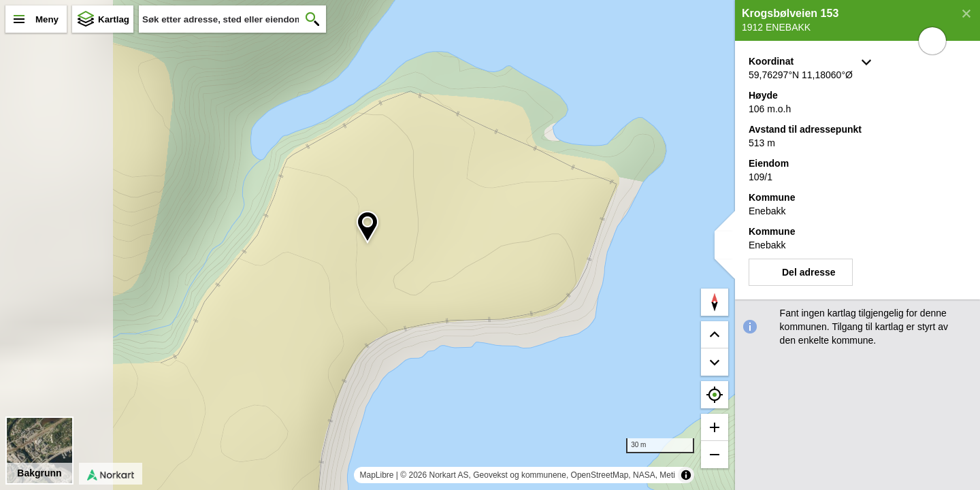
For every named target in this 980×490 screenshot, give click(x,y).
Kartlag (114, 19)
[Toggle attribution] (686, 475)
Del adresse (809, 272)
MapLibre (376, 475)
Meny (47, 19)
